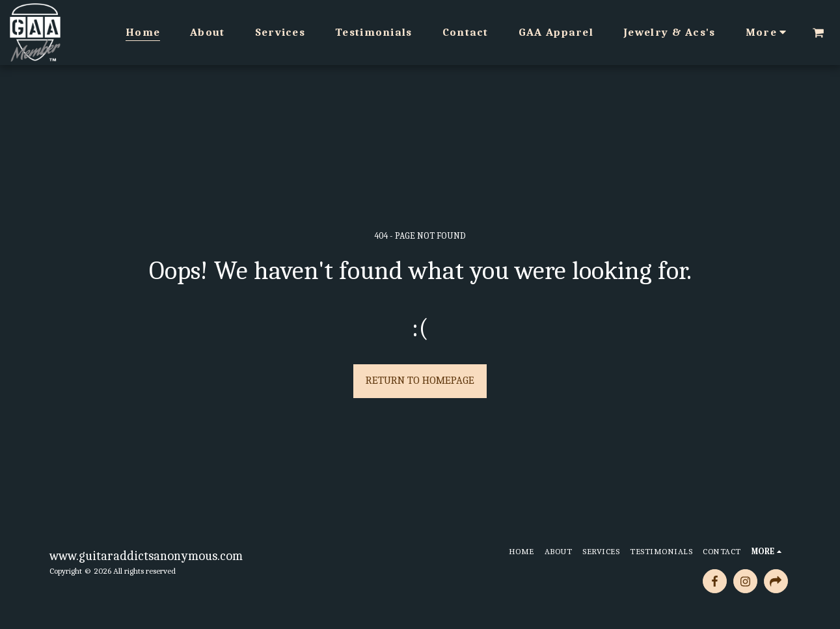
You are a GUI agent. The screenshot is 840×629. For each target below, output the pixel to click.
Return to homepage (420, 380)
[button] (818, 33)
